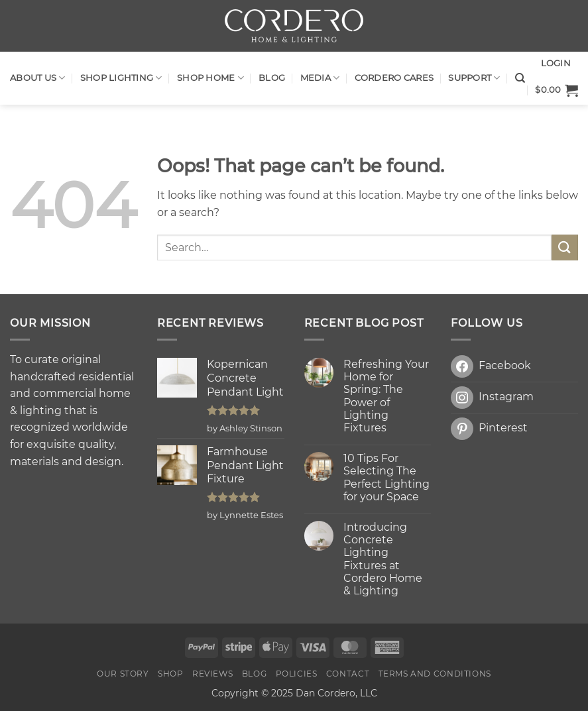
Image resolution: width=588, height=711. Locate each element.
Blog (272, 78)
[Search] (520, 78)
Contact (348, 674)
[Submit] (565, 247)
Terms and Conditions (435, 674)
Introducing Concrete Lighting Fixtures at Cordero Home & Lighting (383, 559)
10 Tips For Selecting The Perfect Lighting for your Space (386, 477)
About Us (38, 78)
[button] (557, 90)
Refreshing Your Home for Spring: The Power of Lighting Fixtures (386, 396)
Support (474, 78)
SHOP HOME (210, 78)
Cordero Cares (394, 78)
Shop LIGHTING (121, 78)
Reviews (212, 674)
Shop (170, 674)
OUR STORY (123, 674)
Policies (297, 674)
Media (320, 78)
